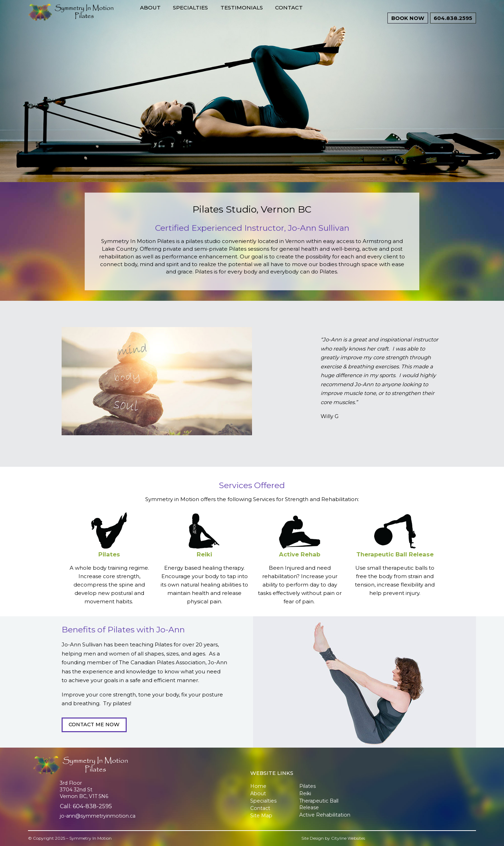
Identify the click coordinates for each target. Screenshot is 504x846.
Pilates (109, 554)
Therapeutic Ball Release (395, 554)
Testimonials (268, 18)
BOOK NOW (453, 28)
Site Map (261, 816)
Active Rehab (300, 554)
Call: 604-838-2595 (86, 806)
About (177, 18)
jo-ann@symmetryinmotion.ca (98, 816)
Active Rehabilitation (325, 815)
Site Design (313, 838)
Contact (316, 18)
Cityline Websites (348, 838)
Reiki (204, 554)
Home (258, 786)
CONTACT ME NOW (94, 724)
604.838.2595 (451, 18)
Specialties (217, 18)
